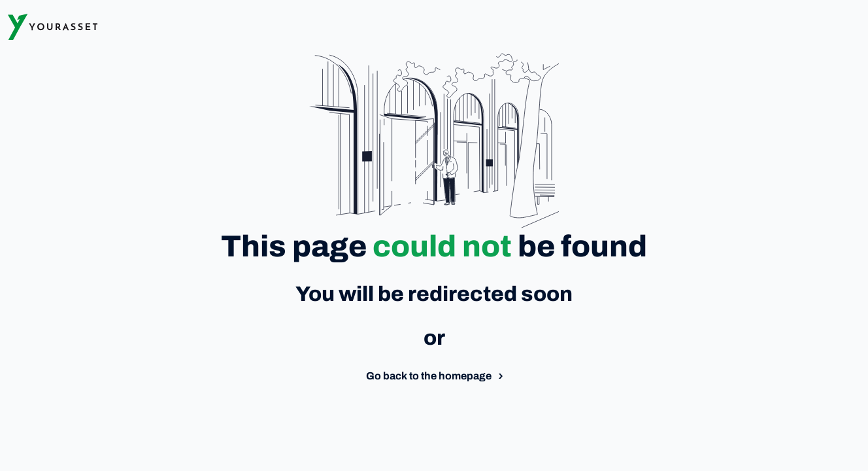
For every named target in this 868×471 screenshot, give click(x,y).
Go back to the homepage (429, 376)
